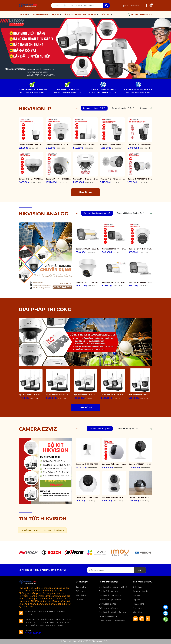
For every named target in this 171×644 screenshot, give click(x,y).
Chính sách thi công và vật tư (113, 587)
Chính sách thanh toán (110, 595)
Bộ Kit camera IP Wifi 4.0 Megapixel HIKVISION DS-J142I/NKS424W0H (113, 395)
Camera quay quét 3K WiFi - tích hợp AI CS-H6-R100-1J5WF (88, 497)
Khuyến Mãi (80, 14)
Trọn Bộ (56, 14)
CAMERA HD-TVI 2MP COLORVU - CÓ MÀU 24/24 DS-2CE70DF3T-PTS (88, 282)
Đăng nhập (130, 5)
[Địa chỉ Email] (117, 570)
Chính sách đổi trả (107, 604)
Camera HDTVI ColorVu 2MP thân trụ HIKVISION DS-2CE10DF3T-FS (88, 249)
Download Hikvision (108, 617)
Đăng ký (140, 5)
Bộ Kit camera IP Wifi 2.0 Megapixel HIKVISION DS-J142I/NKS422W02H (58, 395)
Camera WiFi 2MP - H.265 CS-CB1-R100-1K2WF (140, 464)
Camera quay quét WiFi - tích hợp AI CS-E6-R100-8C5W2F (140, 497)
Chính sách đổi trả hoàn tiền (112, 612)
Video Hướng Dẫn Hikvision (112, 621)
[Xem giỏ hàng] (151, 5)
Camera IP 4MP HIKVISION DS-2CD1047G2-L (140, 179)
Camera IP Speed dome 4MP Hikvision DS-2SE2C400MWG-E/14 (113, 145)
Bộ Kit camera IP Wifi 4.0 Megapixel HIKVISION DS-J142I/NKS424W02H (85, 395)
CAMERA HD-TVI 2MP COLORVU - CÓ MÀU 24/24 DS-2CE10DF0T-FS (140, 282)
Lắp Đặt (67, 14)
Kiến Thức (105, 14)
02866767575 (146, 14)
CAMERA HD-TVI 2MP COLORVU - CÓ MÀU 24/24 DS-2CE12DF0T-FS (114, 282)
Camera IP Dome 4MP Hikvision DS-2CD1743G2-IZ (31, 179)
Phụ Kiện (92, 14)
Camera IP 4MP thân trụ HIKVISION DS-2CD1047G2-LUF (113, 179)
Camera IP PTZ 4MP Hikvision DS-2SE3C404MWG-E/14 (140, 145)
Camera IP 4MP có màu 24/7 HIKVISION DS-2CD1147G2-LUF (85, 179)
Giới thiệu (80, 591)
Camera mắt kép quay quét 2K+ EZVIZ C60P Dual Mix (114, 464)
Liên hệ (79, 600)
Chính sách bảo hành (109, 591)
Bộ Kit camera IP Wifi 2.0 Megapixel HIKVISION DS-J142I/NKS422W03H (140, 395)
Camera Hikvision (40, 14)
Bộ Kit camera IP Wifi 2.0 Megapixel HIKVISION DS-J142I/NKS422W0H (31, 395)
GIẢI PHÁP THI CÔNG (45, 309)
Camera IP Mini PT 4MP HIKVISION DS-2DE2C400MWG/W (31, 145)
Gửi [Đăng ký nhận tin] (140, 570)
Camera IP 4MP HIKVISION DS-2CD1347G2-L (58, 179)
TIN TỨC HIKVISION (43, 519)
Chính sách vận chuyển (110, 600)
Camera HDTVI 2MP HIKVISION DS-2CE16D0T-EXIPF (114, 249)
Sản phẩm (81, 595)
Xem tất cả (85, 192)
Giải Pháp (23, 14)
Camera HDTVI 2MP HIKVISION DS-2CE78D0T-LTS (140, 249)
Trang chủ (81, 587)
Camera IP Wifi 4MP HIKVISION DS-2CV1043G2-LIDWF (85, 145)
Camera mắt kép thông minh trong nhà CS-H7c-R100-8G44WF (114, 497)
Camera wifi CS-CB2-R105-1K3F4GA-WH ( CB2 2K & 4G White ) (88, 464)
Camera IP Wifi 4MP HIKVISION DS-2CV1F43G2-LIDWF (58, 145)
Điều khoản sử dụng (109, 608)
